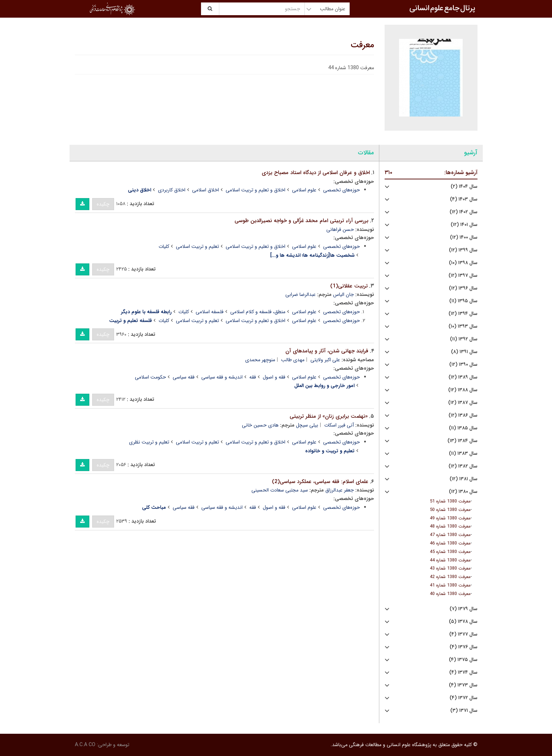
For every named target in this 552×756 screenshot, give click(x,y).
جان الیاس (343, 294)
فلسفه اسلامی (210, 312)
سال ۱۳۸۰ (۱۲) (463, 492)
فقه (253, 377)
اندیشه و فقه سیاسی (222, 377)
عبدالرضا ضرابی (301, 294)
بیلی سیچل (307, 425)
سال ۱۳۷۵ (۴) (463, 660)
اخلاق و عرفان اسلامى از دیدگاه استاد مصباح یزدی (316, 173)
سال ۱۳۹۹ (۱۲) (463, 250)
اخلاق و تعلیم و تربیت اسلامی (256, 190)
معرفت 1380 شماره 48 (450, 526)
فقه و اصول (274, 377)
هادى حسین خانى (260, 425)
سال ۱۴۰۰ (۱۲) (464, 237)
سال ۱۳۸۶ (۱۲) (463, 415)
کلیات (164, 246)
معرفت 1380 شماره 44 (450, 560)
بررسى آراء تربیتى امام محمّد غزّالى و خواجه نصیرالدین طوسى (301, 221)
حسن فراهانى (340, 230)
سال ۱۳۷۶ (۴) (464, 647)
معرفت (362, 45)
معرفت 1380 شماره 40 (450, 594)
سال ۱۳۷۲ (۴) (464, 698)
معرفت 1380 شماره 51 (450, 501)
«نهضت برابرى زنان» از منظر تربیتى (329, 416)
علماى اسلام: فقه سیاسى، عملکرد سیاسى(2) (320, 482)
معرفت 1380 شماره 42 (450, 577)
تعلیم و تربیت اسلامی (197, 246)
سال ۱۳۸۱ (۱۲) (464, 479)
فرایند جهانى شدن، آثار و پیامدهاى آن (327, 351)
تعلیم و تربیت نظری (149, 442)
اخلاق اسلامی (206, 190)
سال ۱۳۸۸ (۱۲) (463, 390)
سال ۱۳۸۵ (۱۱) (463, 428)
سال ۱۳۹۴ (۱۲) (463, 314)
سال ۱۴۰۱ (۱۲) (464, 225)
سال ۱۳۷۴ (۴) (463, 672)
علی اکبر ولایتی (325, 360)
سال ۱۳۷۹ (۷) (464, 609)
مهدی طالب (293, 360)
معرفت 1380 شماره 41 (450, 585)
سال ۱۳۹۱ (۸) (464, 352)
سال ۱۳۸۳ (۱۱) (463, 454)
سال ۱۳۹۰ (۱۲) (463, 365)
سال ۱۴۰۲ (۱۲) (464, 212)
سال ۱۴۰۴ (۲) (464, 187)
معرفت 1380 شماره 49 (450, 518)
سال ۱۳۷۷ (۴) (463, 634)
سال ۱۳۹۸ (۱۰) (463, 263)
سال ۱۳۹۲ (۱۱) (464, 339)
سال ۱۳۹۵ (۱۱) (463, 301)
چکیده (103, 204)
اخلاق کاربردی (172, 190)
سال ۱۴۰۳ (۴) (464, 199)
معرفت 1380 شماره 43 (450, 569)
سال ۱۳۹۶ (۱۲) (463, 288)
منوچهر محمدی (260, 360)
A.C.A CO (85, 745)
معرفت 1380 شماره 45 (450, 552)
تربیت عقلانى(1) (349, 286)
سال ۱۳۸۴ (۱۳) (462, 441)
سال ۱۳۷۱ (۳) (464, 711)
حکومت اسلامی (150, 377)
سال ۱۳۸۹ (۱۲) (463, 377)
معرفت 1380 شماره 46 (450, 543)
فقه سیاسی (184, 377)
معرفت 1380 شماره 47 (450, 535)
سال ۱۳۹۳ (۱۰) (463, 326)
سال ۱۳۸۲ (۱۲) (463, 466)
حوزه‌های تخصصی (342, 190)
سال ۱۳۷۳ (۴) (463, 685)
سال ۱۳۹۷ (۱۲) (463, 276)
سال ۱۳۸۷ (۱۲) (463, 403)
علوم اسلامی (304, 190)
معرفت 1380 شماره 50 (450, 510)
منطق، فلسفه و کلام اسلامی (258, 312)
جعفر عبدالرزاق (340, 490)
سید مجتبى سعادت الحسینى (280, 490)
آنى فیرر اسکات (339, 425)
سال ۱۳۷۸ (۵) (463, 622)
